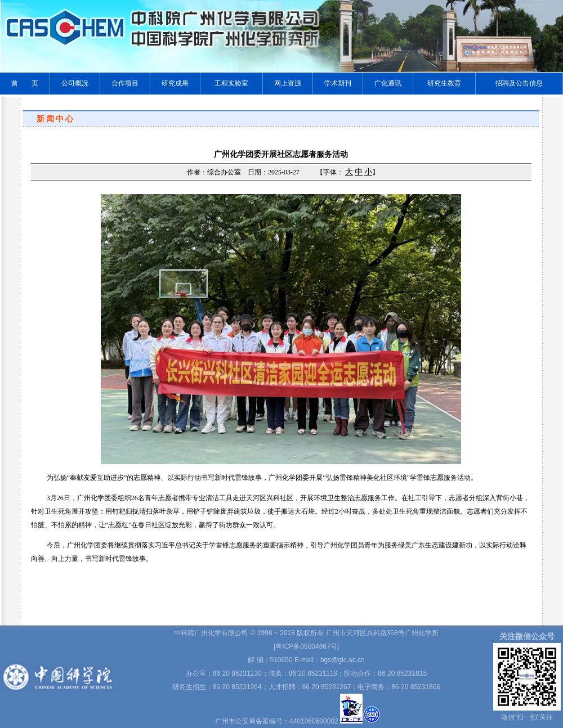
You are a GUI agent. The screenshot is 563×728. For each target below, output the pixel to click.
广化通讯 (388, 83)
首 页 (25, 83)
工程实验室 (231, 83)
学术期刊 (338, 83)
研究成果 (175, 83)
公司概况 (75, 83)
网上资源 (288, 83)
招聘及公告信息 (519, 83)
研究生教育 (444, 83)
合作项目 (125, 83)
